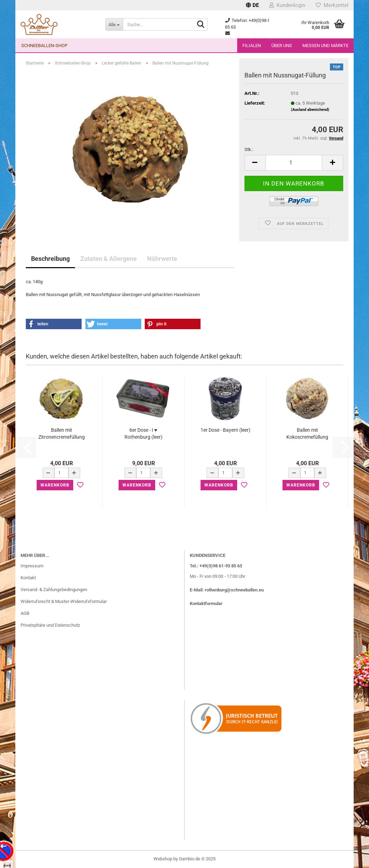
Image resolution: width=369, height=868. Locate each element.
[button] (252, 5)
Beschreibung (50, 259)
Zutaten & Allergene (108, 259)
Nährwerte (162, 259)
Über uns (282, 46)
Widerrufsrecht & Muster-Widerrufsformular (64, 601)
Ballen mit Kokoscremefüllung (307, 433)
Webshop (163, 859)
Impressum (32, 566)
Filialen (252, 46)
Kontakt (28, 578)
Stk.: (249, 149)
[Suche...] (114, 24)
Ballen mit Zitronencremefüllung (62, 433)
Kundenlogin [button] (287, 5)
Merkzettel (332, 5)
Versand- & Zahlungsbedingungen (54, 590)
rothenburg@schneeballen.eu (234, 590)
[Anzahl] (294, 163)
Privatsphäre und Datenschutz (50, 625)
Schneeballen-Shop (44, 46)
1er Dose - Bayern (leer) (225, 430)
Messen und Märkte (325, 46)
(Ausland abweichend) (310, 110)
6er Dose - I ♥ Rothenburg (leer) (144, 433)
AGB (25, 613)
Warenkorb (55, 485)
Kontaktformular (206, 603)
